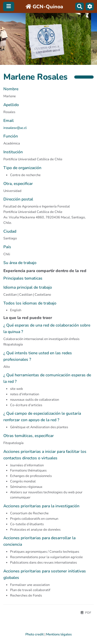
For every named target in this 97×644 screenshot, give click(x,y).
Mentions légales (59, 634)
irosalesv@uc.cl (15, 128)
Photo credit (35, 634)
